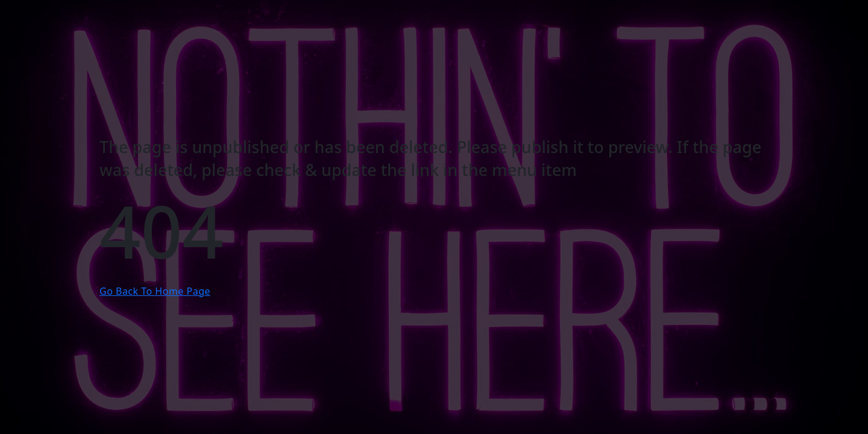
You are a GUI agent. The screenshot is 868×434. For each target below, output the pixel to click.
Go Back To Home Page (155, 291)
